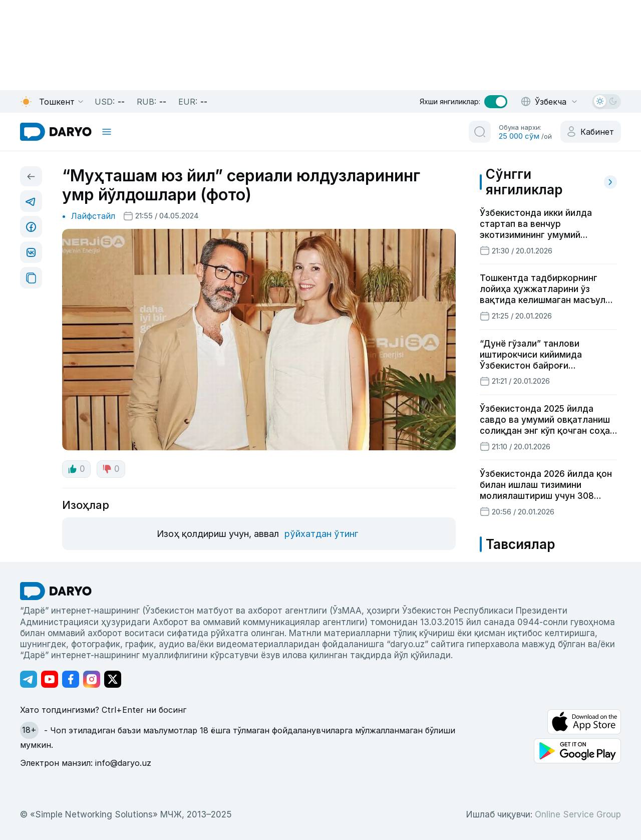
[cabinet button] (591, 132)
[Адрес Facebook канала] (71, 679)
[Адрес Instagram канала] (92, 679)
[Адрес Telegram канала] (29, 679)
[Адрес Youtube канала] (50, 679)
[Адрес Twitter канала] (113, 679)
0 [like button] (76, 469)
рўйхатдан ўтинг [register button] (321, 534)
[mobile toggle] (107, 132)
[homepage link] (56, 132)
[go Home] (56, 591)
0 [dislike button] (111, 469)
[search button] (480, 132)
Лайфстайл (93, 216)
